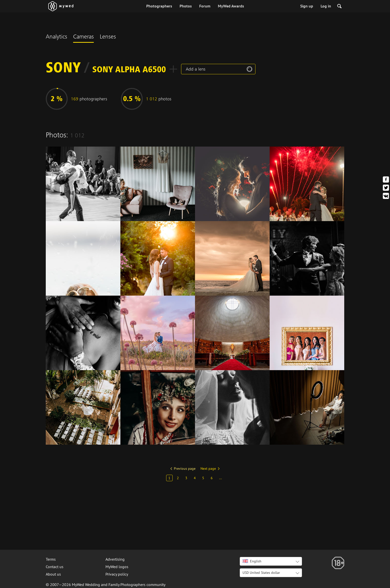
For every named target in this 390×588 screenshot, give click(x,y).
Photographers (159, 6)
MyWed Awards (231, 6)
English (252, 561)
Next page (208, 469)
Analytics (56, 37)
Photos (186, 6)
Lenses (108, 37)
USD (261, 573)
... (220, 478)
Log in (326, 6)
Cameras (83, 37)
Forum (205, 6)
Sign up (307, 6)
